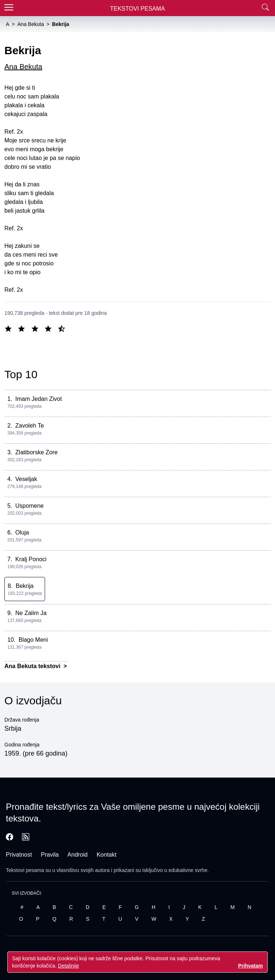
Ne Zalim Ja (31, 613)
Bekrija (25, 586)
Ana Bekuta (23, 67)
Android (77, 855)
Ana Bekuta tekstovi (33, 666)
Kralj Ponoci (31, 559)
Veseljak (26, 479)
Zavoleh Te (30, 426)
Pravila (50, 855)
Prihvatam (250, 966)
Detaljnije (68, 966)
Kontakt (107, 855)
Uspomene (29, 506)
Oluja (22, 532)
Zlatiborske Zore (37, 452)
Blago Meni (33, 640)
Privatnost (19, 855)
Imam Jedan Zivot (39, 399)
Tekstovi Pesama (138, 9)
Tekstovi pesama (25, 870)
